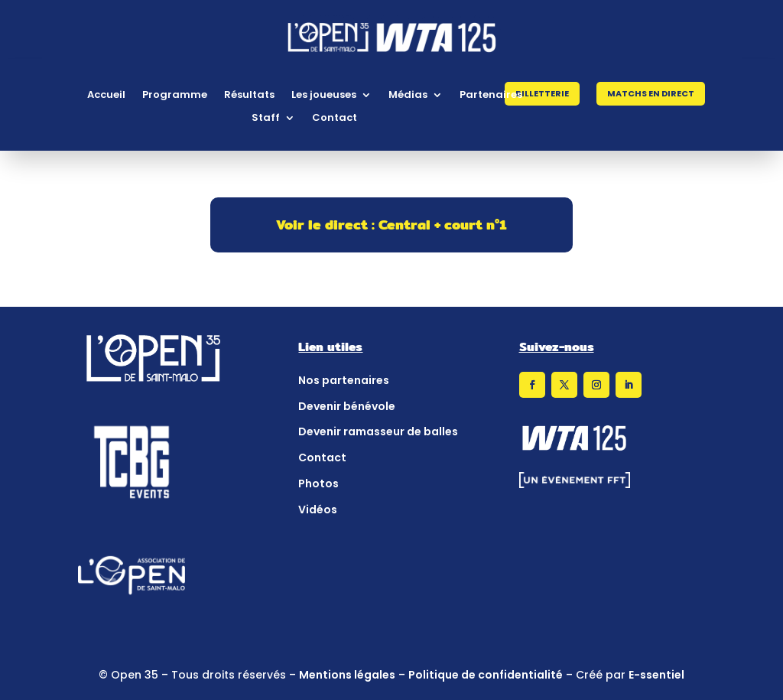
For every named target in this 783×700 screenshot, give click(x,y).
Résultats (249, 96)
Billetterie (542, 93)
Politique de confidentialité (486, 675)
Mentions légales (347, 675)
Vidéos (318, 510)
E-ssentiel (656, 675)
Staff (266, 119)
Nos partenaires (344, 380)
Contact (335, 119)
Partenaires (491, 96)
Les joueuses (324, 96)
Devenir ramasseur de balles (378, 431)
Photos (318, 483)
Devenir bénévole (347, 406)
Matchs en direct (651, 93)
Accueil (106, 96)
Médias (408, 96)
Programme (175, 96)
